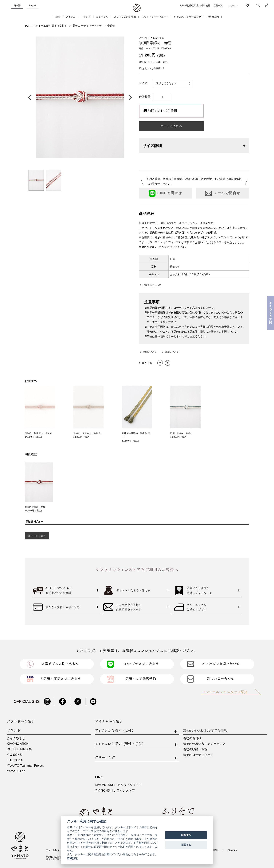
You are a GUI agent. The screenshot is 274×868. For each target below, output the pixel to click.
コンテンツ (102, 17)
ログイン (233, 6)
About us (232, 850)
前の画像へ (30, 97)
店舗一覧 (218, 6)
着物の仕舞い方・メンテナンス (204, 744)
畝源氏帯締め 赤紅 (35, 507)
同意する (186, 835)
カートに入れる (171, 126)
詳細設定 (72, 858)
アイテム (71, 17)
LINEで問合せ (165, 193)
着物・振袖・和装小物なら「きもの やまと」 (137, 8)
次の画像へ (129, 97)
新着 (58, 17)
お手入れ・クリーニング (188, 17)
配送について (150, 352)
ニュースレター (54, 850)
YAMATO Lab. (16, 771)
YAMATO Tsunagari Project (25, 766)
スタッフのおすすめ (125, 17)
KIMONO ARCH (18, 744)
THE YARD (14, 760)
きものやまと (16, 738)
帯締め (111, 26)
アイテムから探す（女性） (51, 26)
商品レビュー (35, 521)
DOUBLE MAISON (20, 749)
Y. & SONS (14, 755)
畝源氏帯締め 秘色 (181, 433)
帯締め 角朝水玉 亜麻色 (87, 433)
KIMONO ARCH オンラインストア (118, 785)
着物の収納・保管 (195, 749)
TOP (27, 26)
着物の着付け (192, 738)
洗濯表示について (152, 285)
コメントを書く (37, 536)
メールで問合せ (223, 193)
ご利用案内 (213, 17)
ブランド (86, 17)
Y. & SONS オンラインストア (115, 791)
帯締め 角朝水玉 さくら (38, 433)
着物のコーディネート (198, 755)
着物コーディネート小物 (87, 26)
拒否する (186, 845)
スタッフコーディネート (155, 17)
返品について (172, 352)
